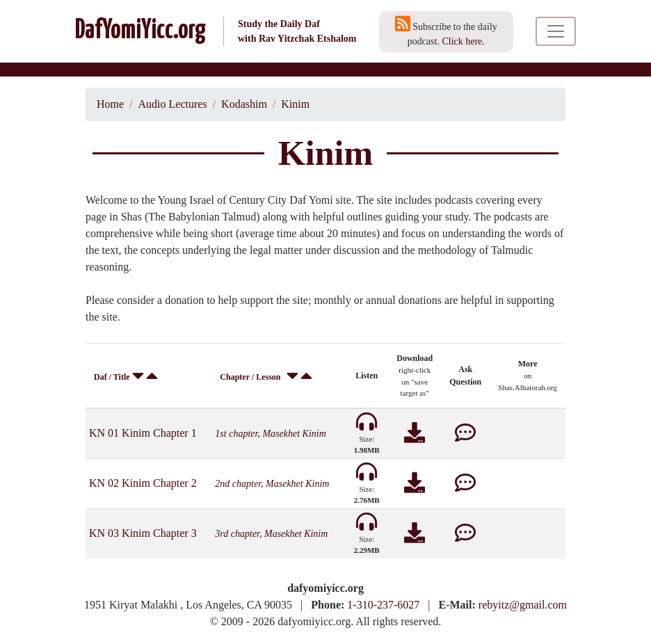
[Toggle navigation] (556, 31)
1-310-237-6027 (383, 605)
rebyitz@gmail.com (523, 605)
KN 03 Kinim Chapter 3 (143, 533)
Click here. (463, 41)
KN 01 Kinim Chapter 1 (143, 433)
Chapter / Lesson (250, 377)
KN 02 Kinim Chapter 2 (143, 483)
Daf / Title (112, 377)
